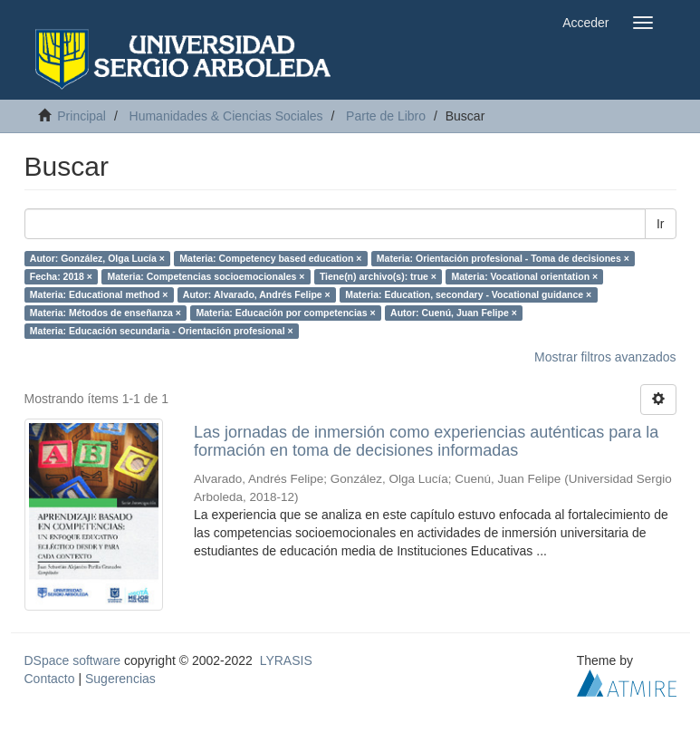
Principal (82, 116)
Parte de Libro (386, 116)
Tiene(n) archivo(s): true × (378, 276)
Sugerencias (120, 679)
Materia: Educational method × (99, 294)
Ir (661, 224)
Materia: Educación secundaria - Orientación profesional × (162, 331)
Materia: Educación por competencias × (285, 313)
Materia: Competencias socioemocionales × (206, 276)
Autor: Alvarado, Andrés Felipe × (257, 294)
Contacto (50, 679)
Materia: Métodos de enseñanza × (105, 313)
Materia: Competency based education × (270, 258)
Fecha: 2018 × (61, 276)
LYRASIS (286, 660)
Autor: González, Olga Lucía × (97, 258)
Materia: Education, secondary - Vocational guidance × (468, 294)
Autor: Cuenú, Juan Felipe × (454, 313)
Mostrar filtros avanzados (605, 357)
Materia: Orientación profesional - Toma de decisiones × (503, 258)
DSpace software (73, 660)
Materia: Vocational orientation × (524, 276)
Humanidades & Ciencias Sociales (226, 116)
